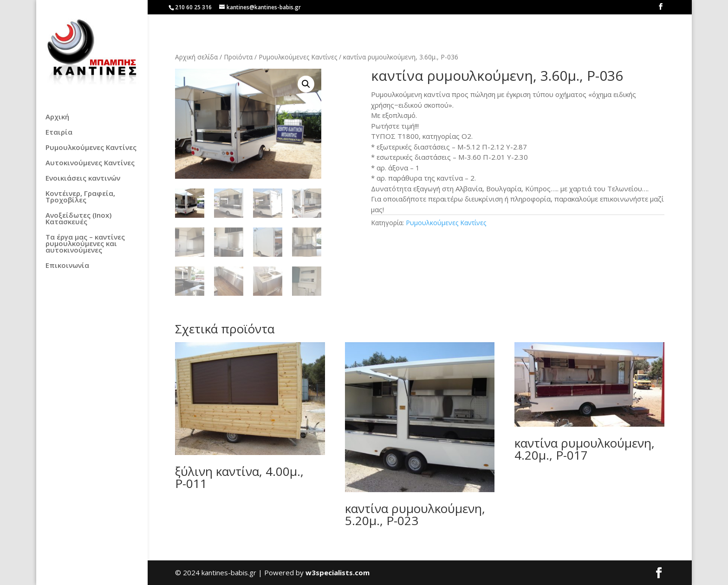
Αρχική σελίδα (196, 57)
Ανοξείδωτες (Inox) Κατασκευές (78, 219)
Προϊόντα (238, 57)
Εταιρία (59, 133)
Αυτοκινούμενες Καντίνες (90, 163)
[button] (306, 84)
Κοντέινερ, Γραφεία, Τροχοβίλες (80, 197)
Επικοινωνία (67, 266)
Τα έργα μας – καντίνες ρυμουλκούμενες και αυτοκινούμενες (85, 244)
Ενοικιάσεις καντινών (83, 179)
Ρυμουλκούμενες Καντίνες (91, 148)
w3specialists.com (338, 573)
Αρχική (57, 117)
